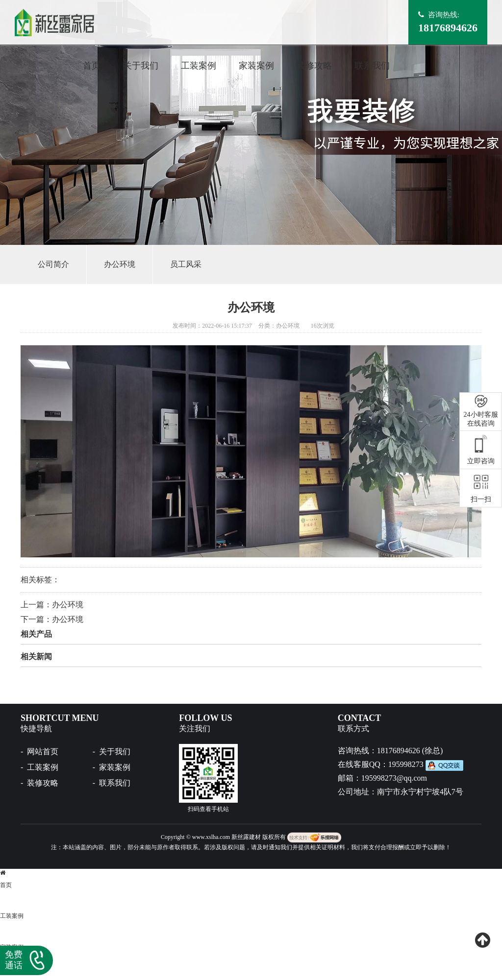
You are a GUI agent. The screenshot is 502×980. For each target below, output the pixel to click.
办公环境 (120, 264)
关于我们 (141, 66)
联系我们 (372, 66)
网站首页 (43, 752)
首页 (92, 66)
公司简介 (53, 264)
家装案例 (256, 66)
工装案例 (199, 66)
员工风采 (186, 264)
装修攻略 (314, 66)
